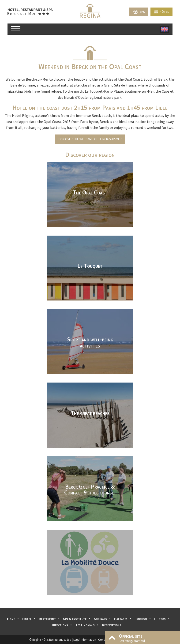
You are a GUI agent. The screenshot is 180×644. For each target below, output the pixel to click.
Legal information (85, 640)
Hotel (27, 619)
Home (11, 619)
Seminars (100, 619)
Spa (139, 12)
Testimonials (85, 625)
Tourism (141, 619)
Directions (60, 625)
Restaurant (47, 619)
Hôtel (161, 12)
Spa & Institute (75, 619)
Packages (121, 619)
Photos (160, 619)
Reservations (112, 625)
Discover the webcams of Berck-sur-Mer (90, 139)
